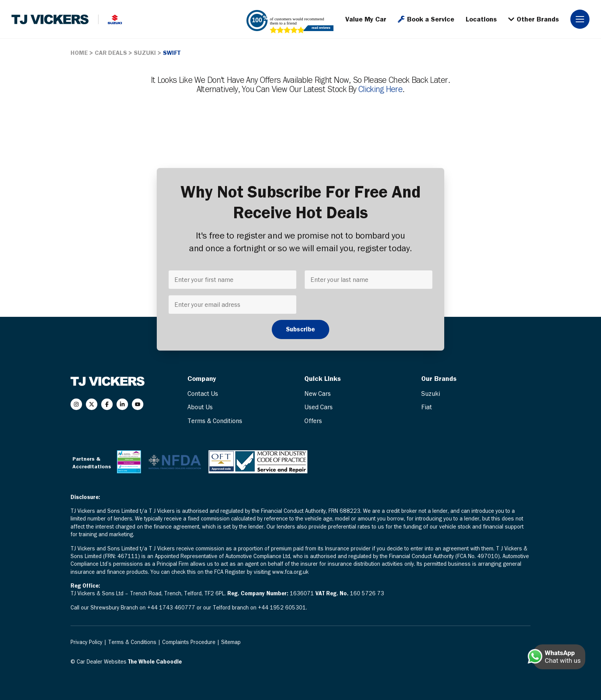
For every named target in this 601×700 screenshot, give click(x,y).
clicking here (380, 89)
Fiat (427, 407)
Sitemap (231, 642)
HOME (79, 53)
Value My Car (366, 19)
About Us (200, 407)
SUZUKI (145, 53)
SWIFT (172, 53)
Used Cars (319, 407)
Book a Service (426, 19)
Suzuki (431, 394)
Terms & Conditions (215, 421)
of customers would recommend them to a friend (297, 21)
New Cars (318, 394)
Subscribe (300, 329)
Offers (313, 421)
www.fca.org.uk (290, 572)
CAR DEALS (111, 53)
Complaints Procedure (190, 642)
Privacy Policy (87, 642)
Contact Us (203, 394)
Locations (481, 19)
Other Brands (534, 19)
